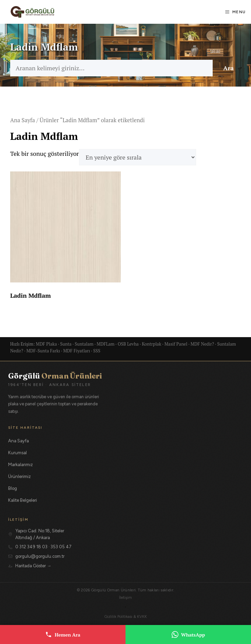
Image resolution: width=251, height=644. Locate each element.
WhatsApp (188, 634)
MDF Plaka (46, 344)
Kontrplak (151, 344)
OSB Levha (128, 344)
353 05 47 (61, 547)
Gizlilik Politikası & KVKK (126, 617)
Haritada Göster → (33, 566)
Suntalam (84, 344)
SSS (97, 351)
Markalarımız (21, 465)
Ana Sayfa (23, 120)
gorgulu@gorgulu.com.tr (40, 556)
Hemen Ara (63, 634)
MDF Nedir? (202, 344)
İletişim (125, 597)
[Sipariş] (138, 157)
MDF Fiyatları (76, 351)
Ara (228, 68)
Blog (13, 488)
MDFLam (105, 344)
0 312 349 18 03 (31, 547)
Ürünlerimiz (20, 476)
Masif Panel (176, 344)
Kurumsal (17, 453)
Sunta (66, 344)
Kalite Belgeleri (23, 500)
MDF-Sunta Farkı (43, 351)
